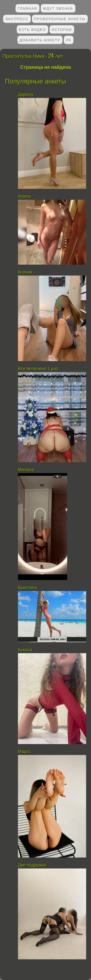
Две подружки (32, 865)
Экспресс (17, 19)
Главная (27, 8)
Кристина (27, 588)
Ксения (26, 272)
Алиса (24, 196)
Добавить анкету (40, 40)
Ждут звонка (58, 8)
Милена (26, 470)
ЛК (69, 40)
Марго (25, 752)
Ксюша (25, 650)
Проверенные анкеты (60, 19)
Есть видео (32, 29)
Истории (62, 29)
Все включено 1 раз (38, 369)
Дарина (25, 95)
